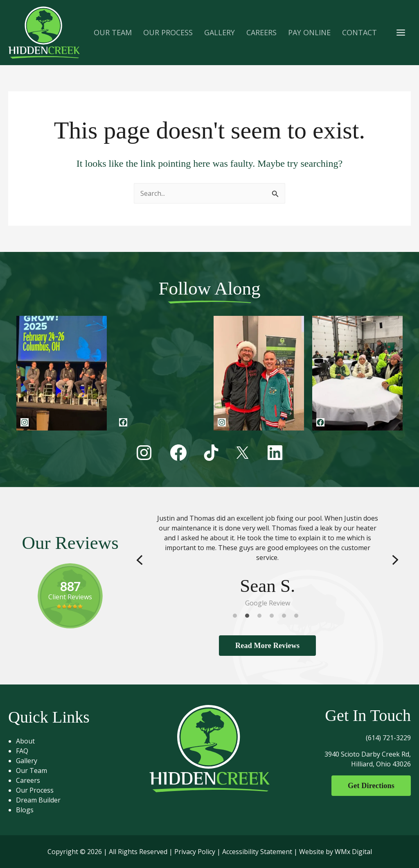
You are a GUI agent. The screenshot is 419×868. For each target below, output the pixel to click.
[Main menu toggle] (401, 32)
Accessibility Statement (257, 852)
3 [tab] (261, 618)
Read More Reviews (267, 646)
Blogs (25, 810)
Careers (28, 780)
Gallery (27, 761)
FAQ (22, 751)
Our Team (32, 771)
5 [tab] (286, 618)
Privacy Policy (195, 852)
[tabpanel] (267, 561)
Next (395, 560)
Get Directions (371, 786)
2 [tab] (249, 618)
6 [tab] (298, 618)
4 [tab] (274, 618)
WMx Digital (353, 852)
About (25, 741)
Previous (140, 560)
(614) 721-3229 (388, 738)
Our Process (35, 790)
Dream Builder (38, 800)
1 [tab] (237, 618)
